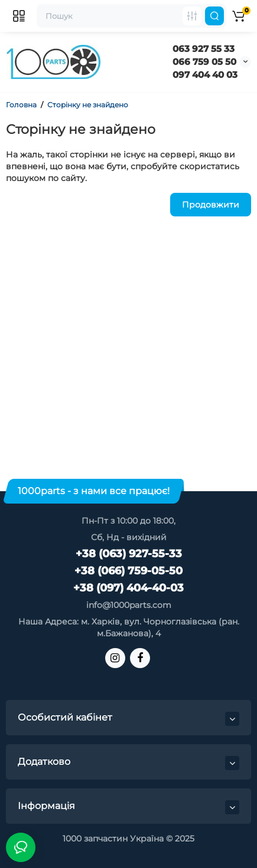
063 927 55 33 (204, 49)
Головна (21, 105)
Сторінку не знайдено (88, 105)
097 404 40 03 (205, 75)
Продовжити (211, 205)
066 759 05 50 (204, 62)
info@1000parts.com (129, 605)
